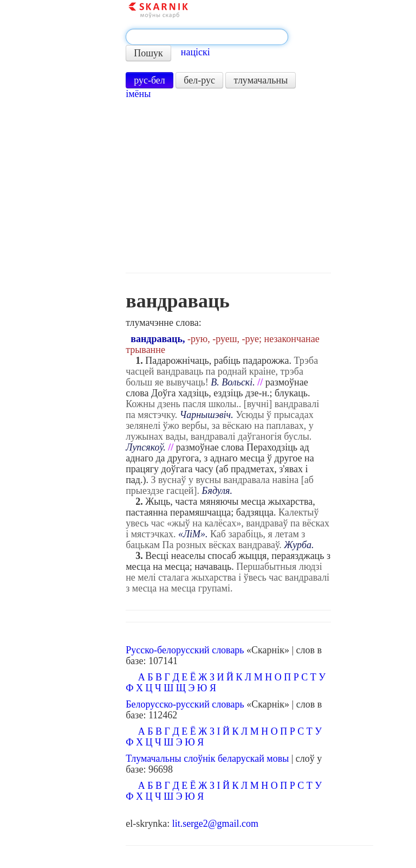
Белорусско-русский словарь (185, 704)
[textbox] (207, 37)
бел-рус (199, 80)
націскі (196, 52)
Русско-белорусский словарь (185, 650)
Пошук (148, 53)
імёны (138, 94)
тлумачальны (261, 80)
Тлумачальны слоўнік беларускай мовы (207, 758)
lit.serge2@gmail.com (215, 824)
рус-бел (149, 80)
